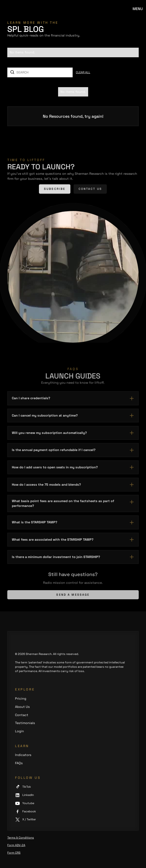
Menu (138, 9)
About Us (22, 707)
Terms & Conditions (21, 838)
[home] (21, 9)
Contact (22, 715)
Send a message (73, 597)
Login (19, 731)
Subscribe (55, 190)
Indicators (23, 755)
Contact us (90, 190)
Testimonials (25, 723)
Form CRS (14, 853)
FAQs (19, 763)
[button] (138, 9)
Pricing (21, 699)
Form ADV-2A (16, 845)
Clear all (83, 72)
